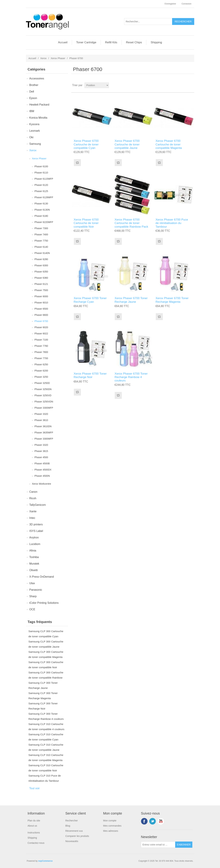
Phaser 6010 (41, 303)
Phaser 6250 (41, 364)
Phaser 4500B (42, 463)
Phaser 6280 (41, 259)
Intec (32, 518)
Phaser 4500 (41, 457)
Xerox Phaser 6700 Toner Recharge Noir (90, 375)
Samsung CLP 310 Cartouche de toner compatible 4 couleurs (46, 727)
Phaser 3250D (42, 383)
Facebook (144, 821)
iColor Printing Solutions (44, 603)
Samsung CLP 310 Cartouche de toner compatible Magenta (46, 758)
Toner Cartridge (86, 42)
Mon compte (110, 821)
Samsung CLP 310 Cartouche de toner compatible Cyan (46, 737)
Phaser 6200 (41, 371)
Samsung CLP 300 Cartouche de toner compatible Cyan (46, 634)
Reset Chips (134, 42)
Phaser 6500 (41, 309)
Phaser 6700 (41, 321)
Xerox (44, 58)
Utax (32, 583)
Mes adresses (111, 831)
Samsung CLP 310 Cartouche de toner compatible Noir (46, 768)
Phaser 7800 (41, 352)
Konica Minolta (38, 118)
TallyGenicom (38, 505)
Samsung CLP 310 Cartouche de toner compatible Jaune (46, 747)
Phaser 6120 (41, 185)
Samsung (35, 144)
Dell (32, 92)
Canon (33, 492)
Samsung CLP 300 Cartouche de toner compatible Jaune (46, 644)
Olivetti (34, 570)
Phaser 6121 (41, 284)
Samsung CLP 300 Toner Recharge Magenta (43, 696)
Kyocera (34, 124)
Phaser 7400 (41, 234)
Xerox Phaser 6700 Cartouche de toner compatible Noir (86, 223)
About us (32, 826)
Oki (31, 137)
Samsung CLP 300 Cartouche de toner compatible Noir (46, 665)
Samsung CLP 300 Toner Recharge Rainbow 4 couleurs (46, 716)
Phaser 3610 (41, 420)
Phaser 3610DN (43, 426)
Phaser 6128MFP (44, 197)
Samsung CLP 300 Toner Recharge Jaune (43, 685)
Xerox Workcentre (42, 484)
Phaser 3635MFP (44, 433)
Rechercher (72, 821)
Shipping (156, 42)
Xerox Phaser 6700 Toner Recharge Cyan (90, 300)
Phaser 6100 (41, 166)
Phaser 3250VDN (44, 402)
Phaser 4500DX (43, 470)
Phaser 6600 (41, 315)
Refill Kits (111, 42)
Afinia (33, 551)
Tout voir (35, 788)
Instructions (34, 833)
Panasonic (36, 590)
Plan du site (34, 821)
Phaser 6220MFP (44, 222)
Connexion (186, 4)
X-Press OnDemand (42, 577)
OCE (32, 609)
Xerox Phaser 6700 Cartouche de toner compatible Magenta (169, 144)
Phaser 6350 (41, 272)
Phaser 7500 (41, 290)
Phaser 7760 (41, 346)
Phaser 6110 (41, 173)
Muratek (34, 564)
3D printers (36, 524)
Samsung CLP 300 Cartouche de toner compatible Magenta (46, 654)
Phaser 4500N (42, 476)
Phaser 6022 (41, 334)
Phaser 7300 (41, 228)
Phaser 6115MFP (44, 179)
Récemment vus (74, 831)
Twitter (153, 821)
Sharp (33, 596)
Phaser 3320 (41, 414)
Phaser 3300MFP (44, 408)
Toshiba (34, 557)
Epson (33, 98)
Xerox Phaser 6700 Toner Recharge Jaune (131, 300)
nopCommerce (45, 861)
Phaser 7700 (41, 358)
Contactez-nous (36, 843)
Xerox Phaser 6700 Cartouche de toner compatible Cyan (86, 144)
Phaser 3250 (41, 377)
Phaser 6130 (41, 204)
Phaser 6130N (42, 210)
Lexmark (35, 131)
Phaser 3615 (41, 451)
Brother (34, 85)
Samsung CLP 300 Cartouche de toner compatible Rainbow (46, 675)
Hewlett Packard (39, 105)
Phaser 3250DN (43, 389)
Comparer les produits (77, 836)
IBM (32, 111)
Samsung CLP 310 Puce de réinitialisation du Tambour (45, 778)
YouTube (161, 821)
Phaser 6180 (41, 216)
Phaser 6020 (41, 327)
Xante (33, 511)
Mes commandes (112, 826)
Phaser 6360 (41, 278)
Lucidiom (35, 544)
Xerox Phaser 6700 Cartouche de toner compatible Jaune (127, 144)
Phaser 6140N (42, 253)
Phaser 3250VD (43, 395)
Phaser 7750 (41, 241)
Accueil (63, 42)
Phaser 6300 (41, 265)
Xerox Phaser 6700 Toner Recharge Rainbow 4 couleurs (131, 377)
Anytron (34, 537)
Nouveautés (72, 841)
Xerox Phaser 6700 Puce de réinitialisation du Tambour (172, 223)
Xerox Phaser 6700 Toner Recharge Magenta (172, 300)
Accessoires (37, 78)
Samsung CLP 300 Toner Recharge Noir (43, 706)
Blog (68, 826)
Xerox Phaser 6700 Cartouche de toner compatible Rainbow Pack (131, 223)
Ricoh (33, 498)
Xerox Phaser (58, 58)
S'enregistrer (170, 4)
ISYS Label (36, 531)
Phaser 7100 (41, 340)
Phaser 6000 (41, 296)
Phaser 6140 (41, 247)
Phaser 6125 (41, 191)
